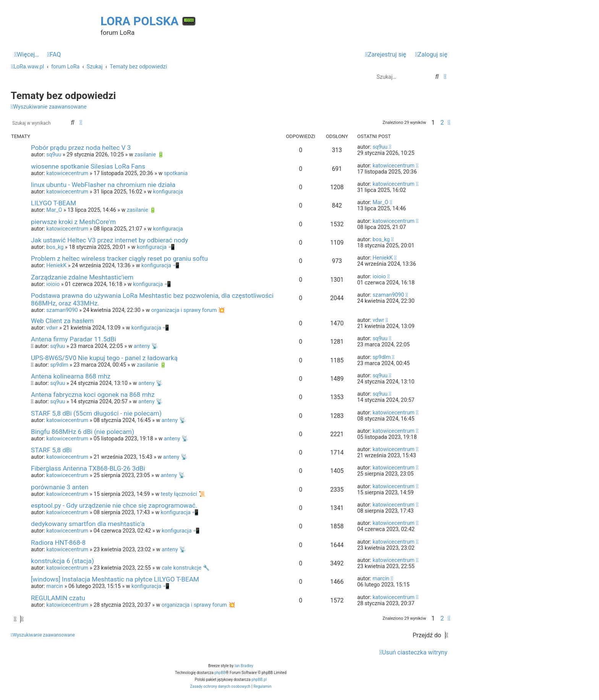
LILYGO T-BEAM (53, 203)
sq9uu (54, 154)
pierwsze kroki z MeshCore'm (73, 222)
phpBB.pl (259, 680)
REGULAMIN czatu (58, 598)
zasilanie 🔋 (149, 154)
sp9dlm (59, 365)
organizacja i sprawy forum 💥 (188, 310)
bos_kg (55, 247)
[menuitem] (54, 55)
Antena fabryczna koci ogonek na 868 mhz (93, 395)
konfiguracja (168, 192)
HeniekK (56, 265)
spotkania (176, 173)
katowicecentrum (67, 173)
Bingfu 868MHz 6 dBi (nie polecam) (83, 432)
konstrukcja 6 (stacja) (62, 561)
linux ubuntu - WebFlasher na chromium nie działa (103, 185)
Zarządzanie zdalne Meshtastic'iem (82, 277)
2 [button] (442, 123)
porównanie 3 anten (60, 487)
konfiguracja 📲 (156, 247)
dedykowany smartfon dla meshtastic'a (88, 524)
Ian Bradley (244, 666)
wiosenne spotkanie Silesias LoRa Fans (88, 166)
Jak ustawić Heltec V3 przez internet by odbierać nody (109, 240)
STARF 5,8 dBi (51, 450)
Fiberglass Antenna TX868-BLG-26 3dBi (88, 468)
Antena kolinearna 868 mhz (71, 376)
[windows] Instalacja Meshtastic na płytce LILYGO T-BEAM (115, 579)
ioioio (53, 284)
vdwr (52, 328)
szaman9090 (62, 310)
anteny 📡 (146, 346)
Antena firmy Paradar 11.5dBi (74, 339)
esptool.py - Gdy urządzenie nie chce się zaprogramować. (114, 505)
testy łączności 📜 (183, 494)
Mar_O (54, 210)
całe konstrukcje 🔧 (185, 568)
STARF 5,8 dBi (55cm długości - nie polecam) (96, 413)
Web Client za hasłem (62, 321)
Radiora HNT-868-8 (58, 542)
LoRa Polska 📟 (148, 21)
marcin (55, 586)
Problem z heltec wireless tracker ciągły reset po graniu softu (119, 258)
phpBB (220, 673)
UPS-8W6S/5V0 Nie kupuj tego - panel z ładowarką (104, 358)
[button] (449, 123)
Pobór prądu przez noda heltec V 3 (81, 148)
